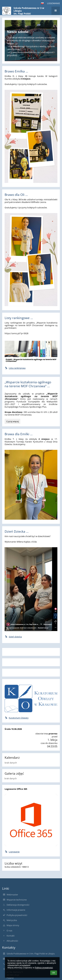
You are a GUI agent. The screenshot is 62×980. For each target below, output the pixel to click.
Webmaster (12, 895)
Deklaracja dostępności (18, 905)
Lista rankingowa (15, 368)
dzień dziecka (13, 637)
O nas (9, 931)
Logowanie (53, 3)
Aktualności (12, 941)
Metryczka (12, 920)
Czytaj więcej (12, 422)
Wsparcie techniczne (17, 900)
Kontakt (11, 936)
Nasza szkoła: (18, 32)
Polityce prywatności (44, 968)
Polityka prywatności (17, 915)
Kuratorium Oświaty (17, 718)
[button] (42, 3)
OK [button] (54, 973)
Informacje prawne (16, 910)
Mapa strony (13, 925)
